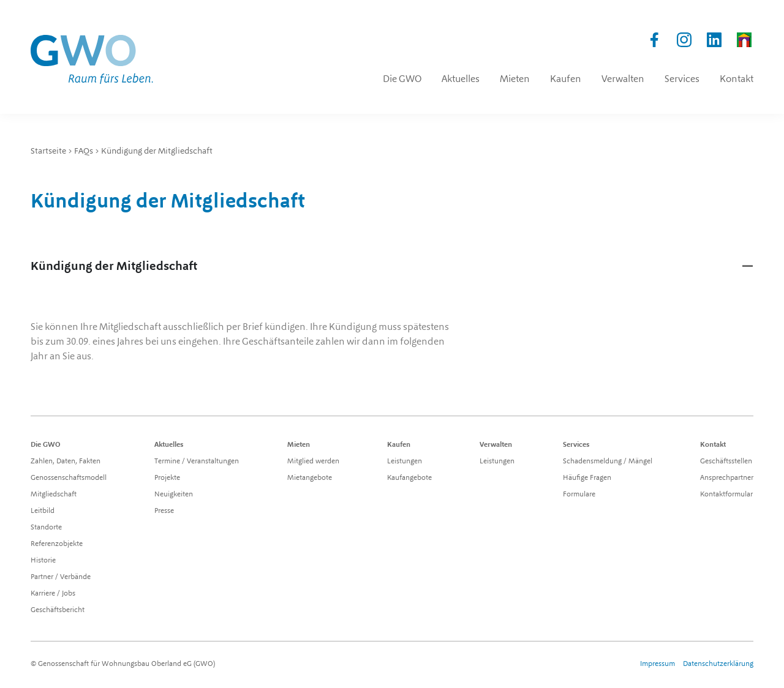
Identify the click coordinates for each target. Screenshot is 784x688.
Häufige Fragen (587, 478)
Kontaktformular (726, 495)
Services (576, 445)
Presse (164, 511)
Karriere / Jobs (53, 594)
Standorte (46, 528)
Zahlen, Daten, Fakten (66, 462)
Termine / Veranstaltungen (197, 462)
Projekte (167, 478)
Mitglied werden (313, 462)
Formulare (579, 495)
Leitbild (43, 511)
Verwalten (496, 445)
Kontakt (713, 445)
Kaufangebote (409, 478)
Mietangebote (310, 478)
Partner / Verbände (61, 577)
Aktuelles (169, 445)
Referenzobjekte (57, 544)
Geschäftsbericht (58, 610)
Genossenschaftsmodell (69, 478)
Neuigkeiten (174, 495)
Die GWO (46, 445)
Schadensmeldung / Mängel (608, 462)
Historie (43, 561)
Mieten (299, 445)
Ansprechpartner (727, 478)
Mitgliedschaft (54, 495)
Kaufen (399, 445)
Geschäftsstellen (726, 462)
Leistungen (405, 462)
